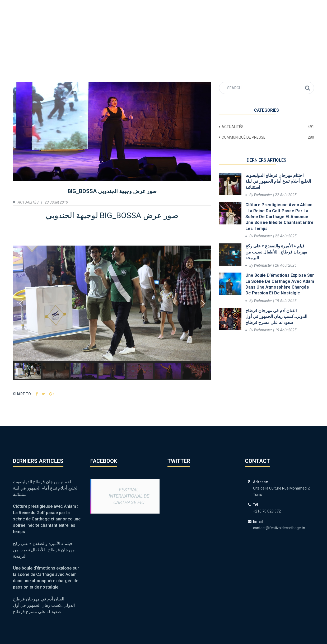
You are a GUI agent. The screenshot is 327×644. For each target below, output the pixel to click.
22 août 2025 (286, 195)
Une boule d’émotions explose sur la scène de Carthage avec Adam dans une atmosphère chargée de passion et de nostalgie (280, 284)
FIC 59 (71, 24)
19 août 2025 (286, 301)
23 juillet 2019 (56, 202)
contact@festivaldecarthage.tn (78, 5)
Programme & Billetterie (118, 24)
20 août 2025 (286, 265)
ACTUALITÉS (171, 24)
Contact (297, 24)
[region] (112, 313)
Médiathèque (211, 24)
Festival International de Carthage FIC (129, 496)
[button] (21, 303)
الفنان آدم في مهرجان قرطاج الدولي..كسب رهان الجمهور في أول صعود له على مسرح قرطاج (276, 317)
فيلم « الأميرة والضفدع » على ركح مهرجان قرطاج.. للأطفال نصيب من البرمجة (276, 252)
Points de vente (256, 24)
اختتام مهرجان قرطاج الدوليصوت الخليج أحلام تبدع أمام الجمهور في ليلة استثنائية (278, 181)
